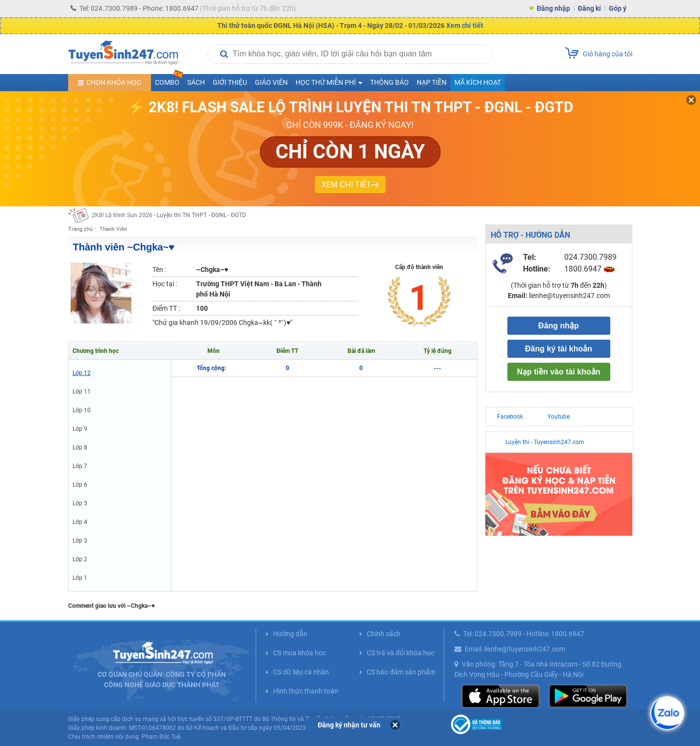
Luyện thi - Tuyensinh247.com (545, 442)
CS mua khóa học (300, 653)
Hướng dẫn (290, 634)
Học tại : (165, 284)
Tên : (159, 270)
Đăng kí (589, 8)
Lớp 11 (82, 392)
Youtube (559, 417)
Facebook (510, 417)
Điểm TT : (166, 308)
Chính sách (384, 634)
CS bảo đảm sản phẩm (401, 672)
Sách (196, 82)
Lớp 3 (80, 541)
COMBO (169, 80)
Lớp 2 (80, 559)
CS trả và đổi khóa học (400, 653)
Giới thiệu (230, 82)
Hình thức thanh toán (306, 691)
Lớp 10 (82, 410)
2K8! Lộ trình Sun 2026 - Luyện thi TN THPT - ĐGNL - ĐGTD (169, 215)
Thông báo (389, 82)
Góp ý (618, 8)
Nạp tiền (432, 82)
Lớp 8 (80, 448)
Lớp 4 (80, 522)
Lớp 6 (80, 485)
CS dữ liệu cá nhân (301, 672)
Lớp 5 (80, 503)
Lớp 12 (82, 373)
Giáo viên (271, 82)
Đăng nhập (553, 8)
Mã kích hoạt (478, 82)
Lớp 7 (80, 466)
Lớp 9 (80, 429)
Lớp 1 (80, 578)
